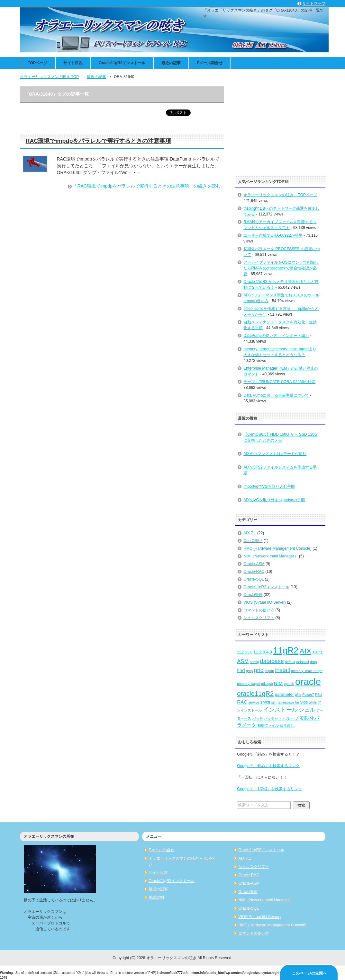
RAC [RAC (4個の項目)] (242, 702)
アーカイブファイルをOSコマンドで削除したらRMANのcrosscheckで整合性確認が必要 (281, 268)
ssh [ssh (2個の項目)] (274, 702)
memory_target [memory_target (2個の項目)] (249, 684)
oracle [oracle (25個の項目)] (308, 682)
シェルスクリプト (259, 618)
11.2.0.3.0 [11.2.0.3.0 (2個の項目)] (245, 652)
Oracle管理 (253, 595)
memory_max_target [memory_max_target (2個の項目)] (307, 671)
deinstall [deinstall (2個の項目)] (303, 662)
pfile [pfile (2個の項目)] (298, 695)
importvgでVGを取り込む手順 (269, 486)
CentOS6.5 (253, 541)
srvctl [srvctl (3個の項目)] (265, 702)
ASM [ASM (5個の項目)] (243, 661)
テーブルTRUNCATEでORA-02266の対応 (279, 382)
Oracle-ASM (254, 564)
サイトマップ (314, 4)
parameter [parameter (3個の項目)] (285, 694)
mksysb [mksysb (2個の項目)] (267, 684)
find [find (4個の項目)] (241, 670)
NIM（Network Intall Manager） (271, 556)
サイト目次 (73, 63)
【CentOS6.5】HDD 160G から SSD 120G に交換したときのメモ (280, 437)
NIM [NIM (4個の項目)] (278, 683)
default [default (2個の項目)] (290, 662)
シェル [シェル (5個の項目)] (307, 710)
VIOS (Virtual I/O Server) (265, 602)
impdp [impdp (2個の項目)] (269, 671)
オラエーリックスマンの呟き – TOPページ (280, 195)
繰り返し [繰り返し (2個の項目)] (287, 725)
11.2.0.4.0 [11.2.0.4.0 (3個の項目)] (263, 652)
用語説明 (156, 897)
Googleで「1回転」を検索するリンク (269, 789)
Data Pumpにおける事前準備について (276, 395)
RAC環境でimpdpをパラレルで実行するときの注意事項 (99, 141)
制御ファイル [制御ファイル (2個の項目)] (268, 725)
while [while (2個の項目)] (313, 702)
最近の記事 (171, 63)
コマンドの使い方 (259, 610)
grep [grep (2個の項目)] (249, 671)
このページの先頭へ (309, 973)
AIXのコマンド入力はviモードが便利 (275, 454)
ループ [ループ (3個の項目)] (292, 718)
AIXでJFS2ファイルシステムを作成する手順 (280, 470)
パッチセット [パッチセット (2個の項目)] (275, 718)
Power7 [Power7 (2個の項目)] (308, 695)
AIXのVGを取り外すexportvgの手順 (274, 500)
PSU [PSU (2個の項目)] (319, 695)
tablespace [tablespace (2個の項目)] (286, 702)
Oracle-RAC (254, 572)
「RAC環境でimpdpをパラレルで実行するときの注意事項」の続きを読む (147, 186)
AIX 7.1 (250, 533)
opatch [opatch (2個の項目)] (289, 684)
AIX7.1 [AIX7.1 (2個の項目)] (317, 652)
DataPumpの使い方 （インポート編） (276, 336)
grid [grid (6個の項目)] (259, 670)
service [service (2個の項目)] (254, 702)
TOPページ (38, 63)
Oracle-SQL (254, 579)
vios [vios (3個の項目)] (304, 702)
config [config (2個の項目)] (254, 662)
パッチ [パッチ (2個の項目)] (258, 718)
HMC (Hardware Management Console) (277, 548)
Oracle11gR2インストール (122, 63)
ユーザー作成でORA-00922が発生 (273, 235)
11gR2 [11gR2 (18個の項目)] (286, 651)
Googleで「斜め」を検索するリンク (268, 766)
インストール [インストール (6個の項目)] (280, 710)
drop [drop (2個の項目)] (313, 662)
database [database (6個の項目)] (272, 661)
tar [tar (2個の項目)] (297, 702)
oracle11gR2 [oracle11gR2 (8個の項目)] (255, 694)
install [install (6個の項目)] (282, 670)
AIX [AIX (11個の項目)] (306, 651)
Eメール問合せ (210, 63)
